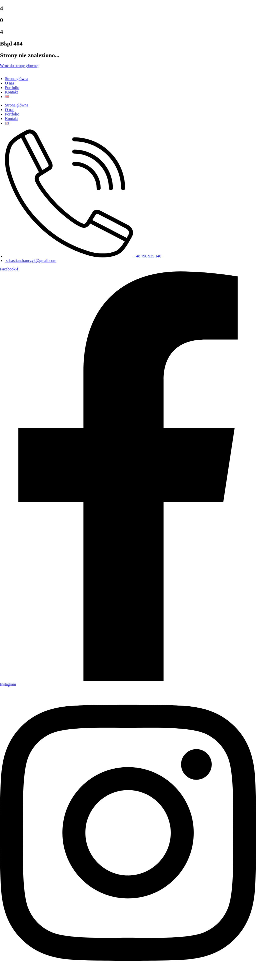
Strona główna (17, 79)
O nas (10, 83)
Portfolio (12, 88)
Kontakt (11, 92)
